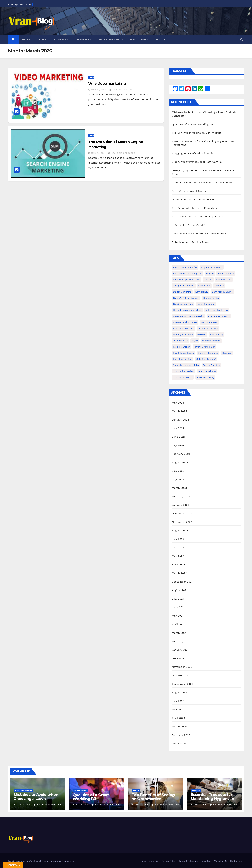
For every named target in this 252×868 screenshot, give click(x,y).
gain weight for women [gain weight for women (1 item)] (186, 298)
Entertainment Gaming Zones (191, 242)
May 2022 (178, 556)
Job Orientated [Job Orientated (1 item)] (209, 322)
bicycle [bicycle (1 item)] (210, 273)
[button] (241, 39)
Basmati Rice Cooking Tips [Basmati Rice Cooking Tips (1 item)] (188, 273)
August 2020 (180, 692)
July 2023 (178, 471)
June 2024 (179, 437)
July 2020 (178, 701)
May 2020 (178, 710)
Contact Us (236, 861)
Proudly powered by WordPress (24, 861)
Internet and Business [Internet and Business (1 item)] (185, 322)
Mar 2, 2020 (98, 153)
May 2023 (178, 479)
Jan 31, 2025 (142, 805)
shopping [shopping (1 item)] (227, 353)
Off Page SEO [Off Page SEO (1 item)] (180, 341)
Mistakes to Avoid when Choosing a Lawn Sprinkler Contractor (36, 799)
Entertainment (111, 39)
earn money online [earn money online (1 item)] (222, 292)
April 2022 (178, 565)
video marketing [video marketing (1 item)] (205, 377)
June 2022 (179, 548)
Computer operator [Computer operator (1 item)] (184, 286)
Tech (42, 39)
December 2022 (182, 513)
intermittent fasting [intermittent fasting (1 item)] (219, 316)
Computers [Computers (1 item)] (204, 286)
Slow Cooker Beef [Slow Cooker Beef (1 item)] (183, 359)
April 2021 (178, 624)
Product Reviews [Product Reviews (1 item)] (211, 341)
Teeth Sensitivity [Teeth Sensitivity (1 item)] (207, 371)
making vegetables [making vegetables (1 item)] (183, 335)
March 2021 (179, 633)
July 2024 (178, 428)
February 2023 (181, 496)
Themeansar (68, 861)
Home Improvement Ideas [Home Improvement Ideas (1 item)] (187, 310)
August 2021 (180, 590)
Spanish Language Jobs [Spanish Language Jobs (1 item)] (186, 365)
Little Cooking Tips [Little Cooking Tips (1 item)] (208, 328)
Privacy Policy (169, 861)
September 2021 (182, 582)
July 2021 (178, 599)
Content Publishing (189, 861)
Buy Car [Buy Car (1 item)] (208, 280)
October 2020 (181, 675)
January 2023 (181, 505)
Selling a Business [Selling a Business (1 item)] (208, 353)
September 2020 (183, 684)
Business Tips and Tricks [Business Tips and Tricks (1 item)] (187, 280)
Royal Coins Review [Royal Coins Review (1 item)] (184, 353)
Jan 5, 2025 (200, 805)
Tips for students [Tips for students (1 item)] (183, 377)
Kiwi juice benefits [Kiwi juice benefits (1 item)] (184, 328)
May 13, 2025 (24, 805)
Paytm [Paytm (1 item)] (195, 341)
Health (161, 39)
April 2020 (179, 718)
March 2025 (179, 411)
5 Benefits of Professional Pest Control (197, 162)
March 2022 (179, 573)
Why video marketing (107, 84)
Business (61, 39)
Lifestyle (84, 39)
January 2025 (181, 420)
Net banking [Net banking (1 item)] (217, 335)
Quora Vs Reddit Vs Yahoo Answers (194, 200)
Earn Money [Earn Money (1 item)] (202, 292)
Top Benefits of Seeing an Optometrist (197, 133)
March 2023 (179, 488)
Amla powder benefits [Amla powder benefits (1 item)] (185, 267)
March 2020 (180, 727)
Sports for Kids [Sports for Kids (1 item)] (211, 365)
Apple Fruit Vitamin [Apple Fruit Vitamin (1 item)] (212, 267)
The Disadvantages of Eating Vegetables (198, 217)
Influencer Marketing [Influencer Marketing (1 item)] (217, 310)
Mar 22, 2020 (99, 90)
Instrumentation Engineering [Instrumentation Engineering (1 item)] (189, 316)
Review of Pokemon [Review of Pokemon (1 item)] (205, 347)
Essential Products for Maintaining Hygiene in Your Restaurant (212, 799)
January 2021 (180, 650)
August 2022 (180, 530)
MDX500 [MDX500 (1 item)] (202, 335)
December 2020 (182, 658)
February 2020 (181, 735)
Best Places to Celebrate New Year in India (199, 234)
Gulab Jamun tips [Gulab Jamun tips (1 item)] (183, 304)
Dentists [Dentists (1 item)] (219, 286)
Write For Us (221, 861)
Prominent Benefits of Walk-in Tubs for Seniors (202, 182)
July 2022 (178, 539)
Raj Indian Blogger (123, 90)
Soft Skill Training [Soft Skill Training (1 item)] (206, 359)
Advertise (206, 861)
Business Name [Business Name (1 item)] (226, 273)
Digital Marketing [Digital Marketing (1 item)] (182, 292)
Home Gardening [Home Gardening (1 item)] (206, 304)
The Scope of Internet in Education (194, 208)
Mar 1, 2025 (82, 805)
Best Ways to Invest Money (189, 191)
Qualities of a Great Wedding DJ (192, 124)
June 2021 (178, 607)
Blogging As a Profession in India (193, 153)
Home (26, 39)
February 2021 (181, 641)
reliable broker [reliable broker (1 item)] (181, 347)
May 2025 (178, 403)
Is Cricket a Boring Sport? (188, 225)
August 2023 (180, 462)
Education (139, 39)
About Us (154, 861)
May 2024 (178, 445)
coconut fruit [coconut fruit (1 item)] (224, 280)
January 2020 (181, 744)
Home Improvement (23, 790)
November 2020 (182, 667)
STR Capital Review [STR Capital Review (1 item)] (184, 371)
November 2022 (182, 522)
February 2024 (181, 454)
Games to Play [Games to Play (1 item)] (211, 298)
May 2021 (178, 616)
